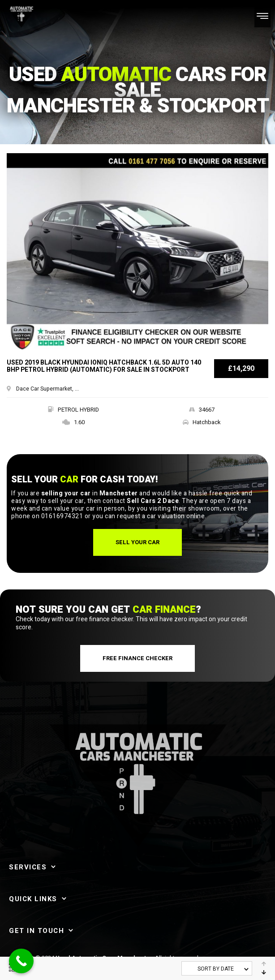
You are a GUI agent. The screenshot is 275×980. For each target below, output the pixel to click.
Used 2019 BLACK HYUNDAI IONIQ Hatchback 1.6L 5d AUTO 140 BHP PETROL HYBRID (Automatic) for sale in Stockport (104, 367)
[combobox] (217, 968)
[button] (137, 542)
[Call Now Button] (21, 961)
